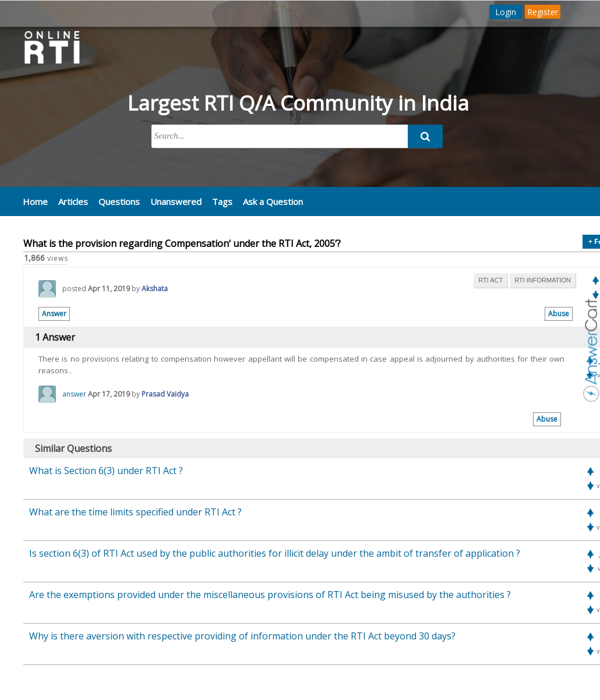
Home (35, 201)
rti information (543, 280)
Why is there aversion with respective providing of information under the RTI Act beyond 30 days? (242, 636)
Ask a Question (273, 201)
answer (74, 394)
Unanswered (176, 201)
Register (543, 12)
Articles (73, 201)
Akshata (155, 289)
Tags (222, 201)
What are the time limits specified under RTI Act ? (135, 512)
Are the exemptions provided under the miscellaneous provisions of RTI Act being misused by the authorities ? (270, 595)
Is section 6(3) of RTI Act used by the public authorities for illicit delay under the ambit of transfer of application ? (275, 553)
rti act (490, 280)
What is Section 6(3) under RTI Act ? (106, 471)
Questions (119, 201)
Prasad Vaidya (165, 394)
